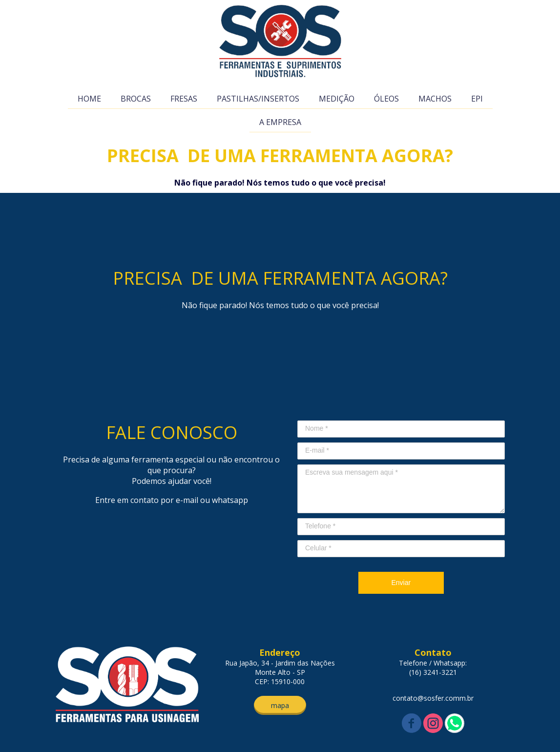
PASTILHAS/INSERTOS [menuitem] (258, 99)
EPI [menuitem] (477, 99)
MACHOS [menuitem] (435, 99)
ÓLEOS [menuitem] (386, 99)
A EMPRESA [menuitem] (280, 122)
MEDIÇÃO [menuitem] (337, 99)
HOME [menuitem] (89, 99)
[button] (280, 705)
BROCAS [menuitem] (136, 99)
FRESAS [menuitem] (184, 99)
